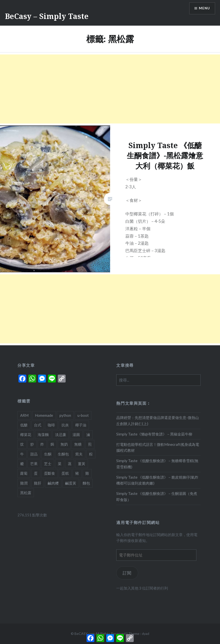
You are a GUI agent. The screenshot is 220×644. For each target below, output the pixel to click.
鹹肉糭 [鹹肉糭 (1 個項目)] (53, 483)
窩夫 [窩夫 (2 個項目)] (79, 454)
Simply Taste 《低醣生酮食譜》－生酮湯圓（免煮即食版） (157, 496)
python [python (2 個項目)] (65, 415)
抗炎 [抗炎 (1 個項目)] (65, 425)
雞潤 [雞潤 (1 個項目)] (24, 483)
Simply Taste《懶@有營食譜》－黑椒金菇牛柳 (154, 434)
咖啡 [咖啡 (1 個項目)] (51, 425)
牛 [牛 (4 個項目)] (22, 454)
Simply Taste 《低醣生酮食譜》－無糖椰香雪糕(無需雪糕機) (157, 464)
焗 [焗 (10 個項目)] (52, 444)
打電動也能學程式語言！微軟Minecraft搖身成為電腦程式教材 (158, 447)
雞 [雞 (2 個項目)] (87, 473)
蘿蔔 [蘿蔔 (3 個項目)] (24, 473)
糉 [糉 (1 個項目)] (22, 464)
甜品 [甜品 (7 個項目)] (34, 454)
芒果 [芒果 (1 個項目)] (34, 464)
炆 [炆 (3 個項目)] (22, 444)
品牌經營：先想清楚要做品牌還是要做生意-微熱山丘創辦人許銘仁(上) (158, 421)
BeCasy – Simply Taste (47, 16)
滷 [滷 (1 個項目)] (88, 435)
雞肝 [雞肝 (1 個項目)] (38, 483)
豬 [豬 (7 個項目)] (77, 473)
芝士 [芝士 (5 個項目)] (48, 464)
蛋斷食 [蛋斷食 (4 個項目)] (50, 473)
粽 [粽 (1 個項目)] (91, 454)
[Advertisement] (110, 89)
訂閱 (127, 573)
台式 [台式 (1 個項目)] (38, 425)
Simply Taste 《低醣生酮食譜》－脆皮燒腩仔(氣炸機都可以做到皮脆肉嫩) (157, 480)
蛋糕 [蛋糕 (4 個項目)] (65, 473)
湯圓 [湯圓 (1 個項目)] (76, 435)
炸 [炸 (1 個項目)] (42, 444)
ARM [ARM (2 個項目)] (24, 415)
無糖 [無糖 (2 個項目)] (78, 444)
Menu (204, 9)
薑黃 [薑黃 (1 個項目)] (82, 464)
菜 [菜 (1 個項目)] (60, 464)
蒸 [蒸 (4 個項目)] (70, 464)
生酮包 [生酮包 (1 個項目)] (63, 454)
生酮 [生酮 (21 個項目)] (48, 454)
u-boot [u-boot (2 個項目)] (83, 415)
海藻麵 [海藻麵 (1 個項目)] (43, 435)
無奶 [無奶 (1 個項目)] (64, 444)
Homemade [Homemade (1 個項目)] (44, 415)
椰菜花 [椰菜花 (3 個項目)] (26, 435)
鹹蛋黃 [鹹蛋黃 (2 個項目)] (71, 483)
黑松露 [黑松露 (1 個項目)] (26, 493)
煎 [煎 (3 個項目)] (90, 444)
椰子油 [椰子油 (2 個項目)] (81, 425)
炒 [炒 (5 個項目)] (32, 444)
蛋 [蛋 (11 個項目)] (36, 473)
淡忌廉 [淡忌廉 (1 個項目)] (61, 435)
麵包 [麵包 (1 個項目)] (86, 483)
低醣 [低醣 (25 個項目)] (24, 425)
